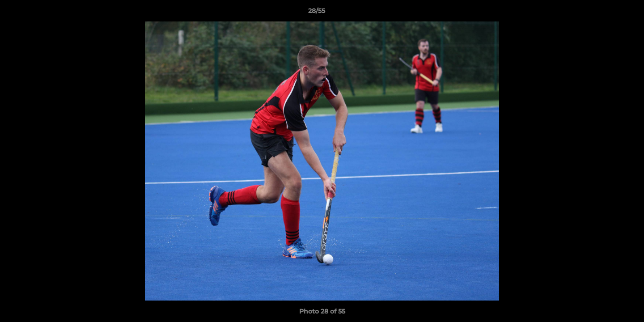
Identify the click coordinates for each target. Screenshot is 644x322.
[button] (606, 13)
